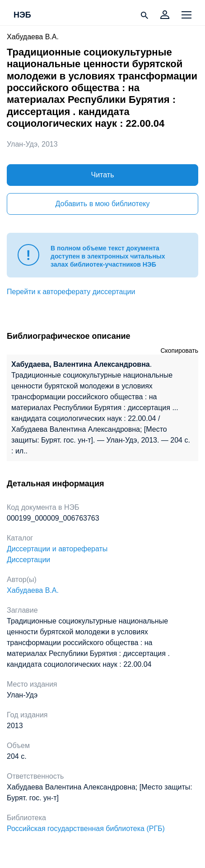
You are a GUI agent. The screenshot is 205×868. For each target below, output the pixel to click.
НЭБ (22, 15)
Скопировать (179, 351)
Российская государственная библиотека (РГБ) (86, 829)
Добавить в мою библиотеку (102, 204)
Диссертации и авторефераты (57, 549)
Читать (103, 175)
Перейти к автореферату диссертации (71, 292)
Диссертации (28, 560)
